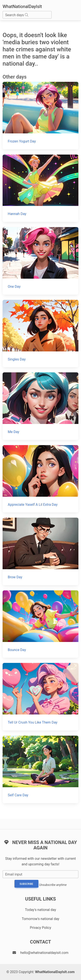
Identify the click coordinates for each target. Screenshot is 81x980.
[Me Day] (40, 406)
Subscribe (26, 884)
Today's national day (41, 910)
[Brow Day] (40, 551)
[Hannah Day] (40, 188)
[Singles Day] (40, 334)
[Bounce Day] (40, 624)
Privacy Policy (40, 928)
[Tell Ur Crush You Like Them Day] (40, 697)
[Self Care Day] (40, 769)
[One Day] (40, 261)
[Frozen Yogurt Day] (40, 116)
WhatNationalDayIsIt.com (55, 972)
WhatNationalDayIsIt (22, 6)
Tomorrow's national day (41, 919)
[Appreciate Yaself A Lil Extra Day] (40, 479)
